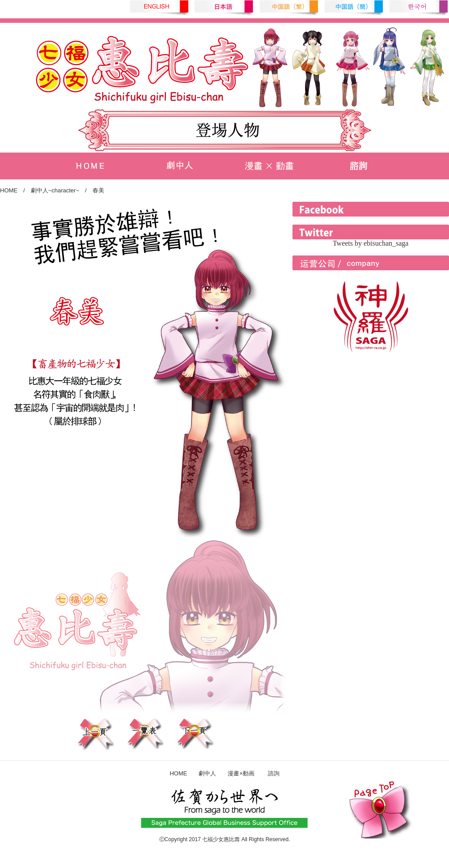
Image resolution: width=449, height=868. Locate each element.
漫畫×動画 (241, 773)
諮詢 (268, 773)
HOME (9, 190)
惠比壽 (232, 839)
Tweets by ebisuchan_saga (371, 243)
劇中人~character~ (55, 190)
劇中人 (207, 773)
